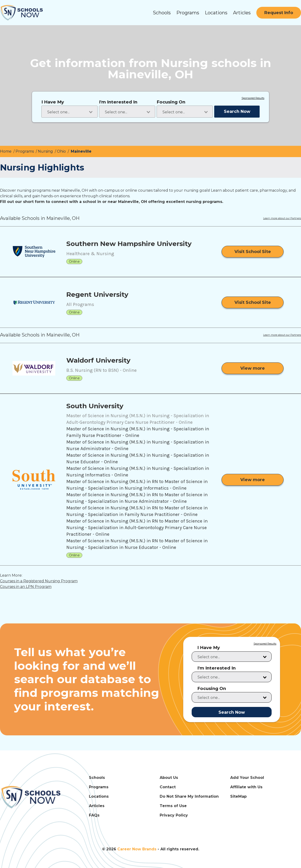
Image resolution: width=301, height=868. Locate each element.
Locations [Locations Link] (99, 796)
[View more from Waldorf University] (253, 368)
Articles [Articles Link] (97, 806)
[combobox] (69, 112)
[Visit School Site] (253, 252)
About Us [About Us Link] (169, 778)
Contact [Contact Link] (168, 787)
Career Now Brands (137, 849)
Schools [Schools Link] (97, 778)
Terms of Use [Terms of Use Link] (173, 806)
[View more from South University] (253, 480)
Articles (242, 13)
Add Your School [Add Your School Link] (247, 778)
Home (6, 151)
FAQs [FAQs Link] (94, 815)
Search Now (237, 111)
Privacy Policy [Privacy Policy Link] (174, 815)
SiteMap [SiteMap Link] (238, 796)
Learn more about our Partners (282, 218)
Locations (216, 13)
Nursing (46, 151)
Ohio (62, 151)
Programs (188, 13)
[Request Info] (279, 13)
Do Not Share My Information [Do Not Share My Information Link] (189, 796)
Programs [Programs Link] (99, 787)
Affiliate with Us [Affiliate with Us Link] (246, 787)
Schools (162, 13)
